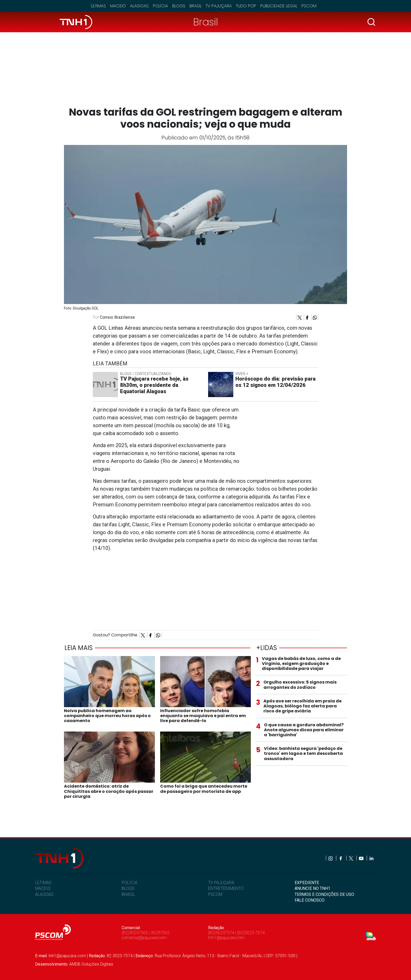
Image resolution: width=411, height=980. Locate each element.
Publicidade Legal (279, 6)
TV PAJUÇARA (221, 883)
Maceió (118, 6)
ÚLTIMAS (43, 883)
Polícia (160, 6)
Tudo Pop (246, 6)
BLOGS (128, 888)
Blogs (179, 6)
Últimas (98, 6)
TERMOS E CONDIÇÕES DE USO (324, 894)
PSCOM (215, 894)
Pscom (309, 6)
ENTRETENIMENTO (226, 888)
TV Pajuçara (219, 6)
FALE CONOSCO (310, 900)
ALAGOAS (44, 894)
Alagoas (139, 6)
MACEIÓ (43, 888)
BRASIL (128, 894)
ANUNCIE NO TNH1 (312, 888)
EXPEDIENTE (307, 883)
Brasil (196, 6)
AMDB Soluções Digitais (91, 964)
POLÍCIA (129, 883)
